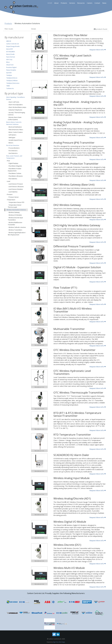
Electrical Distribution (15, 127)
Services (72, 3)
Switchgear (12, 138)
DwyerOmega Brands (13, 46)
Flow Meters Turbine (15, 173)
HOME (50, 3)
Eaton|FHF (10, 49)
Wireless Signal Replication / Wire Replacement (17, 234)
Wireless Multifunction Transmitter (15, 224)
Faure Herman (11, 57)
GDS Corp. (9, 60)
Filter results (9, 29)
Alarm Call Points (14, 102)
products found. (101, 29)
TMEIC (8, 86)
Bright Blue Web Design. (59, 642)
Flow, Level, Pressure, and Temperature (14, 157)
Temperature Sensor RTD (16, 202)
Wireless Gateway (14, 212)
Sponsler (9, 73)
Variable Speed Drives (15, 140)
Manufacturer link (39, 51)
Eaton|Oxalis (10, 54)
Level (9, 181)
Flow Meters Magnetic (15, 166)
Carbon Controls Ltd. (13, 44)
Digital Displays (13, 163)
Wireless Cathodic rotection (17, 227)
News (104, 3)
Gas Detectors (13, 153)
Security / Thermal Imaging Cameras (16, 114)
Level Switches (13, 192)
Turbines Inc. (10, 88)
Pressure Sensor (14, 197)
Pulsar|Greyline (11, 70)
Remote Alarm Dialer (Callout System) (15, 118)
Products (64, 3)
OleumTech (10, 65)
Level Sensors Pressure (16, 184)
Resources (81, 3)
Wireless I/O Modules (15, 215)
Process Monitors (14, 148)
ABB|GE (9, 41)
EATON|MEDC (11, 52)
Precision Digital (11, 67)
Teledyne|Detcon (12, 78)
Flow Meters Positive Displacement (15, 170)
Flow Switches (13, 179)
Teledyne (9, 75)
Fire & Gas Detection (13, 145)
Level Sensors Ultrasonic (16, 187)
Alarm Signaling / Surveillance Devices (15, 98)
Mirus (8, 62)
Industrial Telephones (15, 110)
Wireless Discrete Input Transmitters (15, 219)
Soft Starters (12, 135)
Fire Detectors (13, 151)
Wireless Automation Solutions (16, 210)
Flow (8, 161)
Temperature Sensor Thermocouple (15, 206)
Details (34, 29)
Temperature (11, 200)
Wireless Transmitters (15, 230)
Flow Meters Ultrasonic (16, 176)
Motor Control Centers (16, 132)
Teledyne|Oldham (12, 81)
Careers (90, 3)
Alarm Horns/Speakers (16, 105)
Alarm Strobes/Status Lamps (17, 107)
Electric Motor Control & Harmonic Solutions (14, 123)
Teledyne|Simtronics (13, 83)
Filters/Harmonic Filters (16, 130)
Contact (97, 3)
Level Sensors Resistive (16, 189)
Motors (11, 143)
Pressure (10, 194)
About (56, 3)
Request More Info (98, 50)
